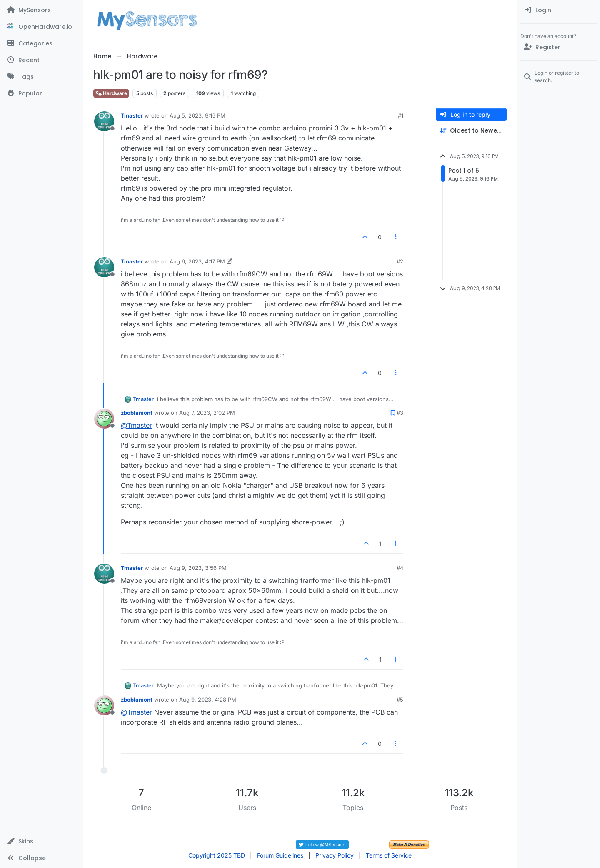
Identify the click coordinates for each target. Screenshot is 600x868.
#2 (400, 261)
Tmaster (132, 115)
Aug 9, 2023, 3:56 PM (198, 568)
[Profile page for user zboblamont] (104, 419)
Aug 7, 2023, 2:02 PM (207, 413)
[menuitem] (559, 10)
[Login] (559, 10)
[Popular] (41, 93)
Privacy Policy (335, 855)
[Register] (559, 47)
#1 (401, 115)
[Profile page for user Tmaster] (104, 121)
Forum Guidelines (280, 855)
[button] (41, 841)
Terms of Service (389, 855)
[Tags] (41, 77)
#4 (400, 568)
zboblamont (137, 413)
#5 (400, 700)
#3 (400, 413)
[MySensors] (41, 10)
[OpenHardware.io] (41, 27)
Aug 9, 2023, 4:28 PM (208, 700)
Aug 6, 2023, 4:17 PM (197, 261)
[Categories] (41, 43)
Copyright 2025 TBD (217, 855)
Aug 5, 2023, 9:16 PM (197, 115)
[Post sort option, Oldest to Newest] (471, 131)
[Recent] (41, 60)
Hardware (111, 93)
